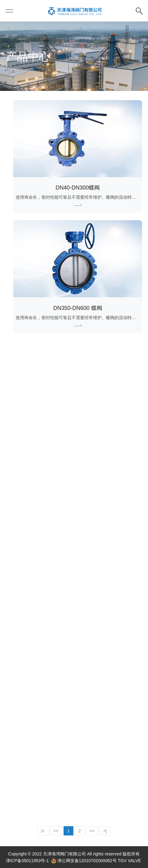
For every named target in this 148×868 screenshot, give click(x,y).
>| (105, 831)
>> (92, 831)
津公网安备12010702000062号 (87, 861)
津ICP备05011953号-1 (27, 861)
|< (43, 831)
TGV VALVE (130, 861)
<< (56, 831)
